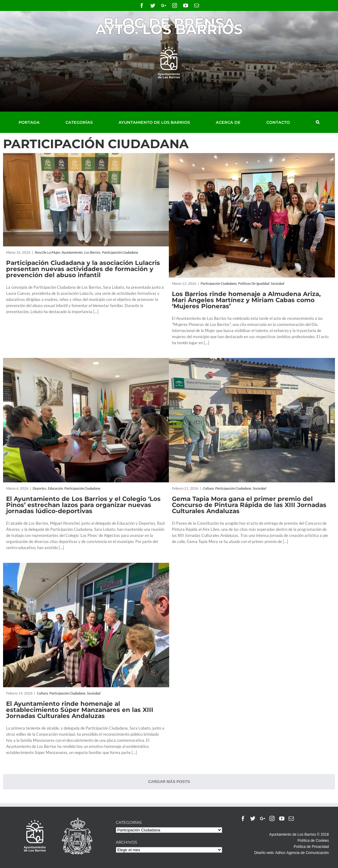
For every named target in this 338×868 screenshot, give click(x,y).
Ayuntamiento (72, 252)
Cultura (208, 488)
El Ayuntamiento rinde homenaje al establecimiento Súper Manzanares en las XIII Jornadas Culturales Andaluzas (80, 710)
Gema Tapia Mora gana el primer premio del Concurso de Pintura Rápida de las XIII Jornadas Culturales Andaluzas (249, 505)
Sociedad (277, 283)
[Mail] (291, 818)
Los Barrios (92, 252)
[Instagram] (272, 818)
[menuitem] (36, 122)
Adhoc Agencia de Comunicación (302, 853)
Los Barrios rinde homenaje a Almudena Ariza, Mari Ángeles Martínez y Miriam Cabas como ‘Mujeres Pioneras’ (246, 300)
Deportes (39, 488)
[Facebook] (243, 818)
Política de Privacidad (311, 847)
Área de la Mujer (47, 252)
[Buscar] (318, 122)
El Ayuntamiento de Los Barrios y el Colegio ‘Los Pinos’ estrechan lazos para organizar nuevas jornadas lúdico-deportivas (83, 505)
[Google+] (263, 818)
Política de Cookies (313, 841)
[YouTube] (282, 818)
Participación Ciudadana (120, 252)
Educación (55, 488)
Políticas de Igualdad (254, 283)
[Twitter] (253, 818)
